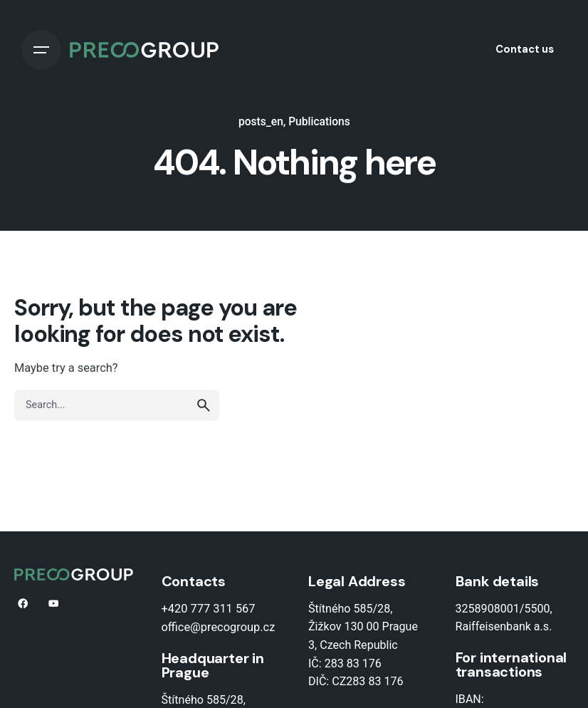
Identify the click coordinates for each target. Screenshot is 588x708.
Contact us (525, 49)
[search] (204, 405)
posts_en (261, 122)
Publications (319, 122)
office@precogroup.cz (219, 627)
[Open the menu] (41, 50)
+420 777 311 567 (209, 609)
